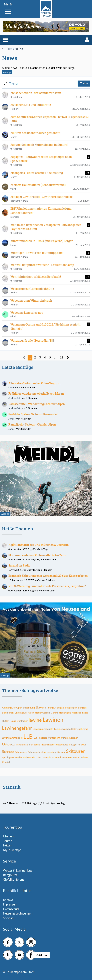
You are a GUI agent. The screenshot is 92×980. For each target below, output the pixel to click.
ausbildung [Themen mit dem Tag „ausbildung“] (29, 708)
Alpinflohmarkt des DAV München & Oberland (38, 545)
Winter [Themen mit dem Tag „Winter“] (84, 757)
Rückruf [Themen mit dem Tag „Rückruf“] (82, 745)
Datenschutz (11, 909)
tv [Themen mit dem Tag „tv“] (53, 757)
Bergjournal (11, 875)
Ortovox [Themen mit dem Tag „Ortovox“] (8, 744)
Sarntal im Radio (19, 565)
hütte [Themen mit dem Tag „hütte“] (85, 713)
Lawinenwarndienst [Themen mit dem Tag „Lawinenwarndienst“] (12, 738)
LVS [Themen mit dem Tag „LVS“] (36, 738)
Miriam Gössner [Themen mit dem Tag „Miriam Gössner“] (69, 738)
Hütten (7, 845)
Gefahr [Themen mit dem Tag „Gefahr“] (54, 713)
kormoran (13, 387)
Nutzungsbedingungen (18, 913)
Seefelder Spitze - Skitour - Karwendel (33, 414)
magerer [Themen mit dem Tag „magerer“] (43, 738)
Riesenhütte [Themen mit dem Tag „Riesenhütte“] (62, 745)
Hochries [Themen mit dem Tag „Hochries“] (76, 713)
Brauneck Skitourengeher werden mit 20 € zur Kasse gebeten (48, 576)
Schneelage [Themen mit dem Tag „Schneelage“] (21, 752)
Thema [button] (13, 83)
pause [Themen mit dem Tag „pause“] (37, 745)
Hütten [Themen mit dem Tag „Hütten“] (6, 721)
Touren (7, 841)
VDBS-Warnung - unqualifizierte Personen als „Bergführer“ (47, 586)
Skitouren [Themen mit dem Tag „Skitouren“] (76, 751)
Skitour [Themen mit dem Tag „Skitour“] (61, 752)
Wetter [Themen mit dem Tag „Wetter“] (76, 757)
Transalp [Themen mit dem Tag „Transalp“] (47, 757)
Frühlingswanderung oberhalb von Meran (36, 394)
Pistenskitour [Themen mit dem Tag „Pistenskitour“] (48, 745)
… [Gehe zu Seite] (55, 357)
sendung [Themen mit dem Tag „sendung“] (52, 752)
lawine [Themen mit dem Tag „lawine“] (35, 720)
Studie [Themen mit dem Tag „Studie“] (18, 757)
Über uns (9, 836)
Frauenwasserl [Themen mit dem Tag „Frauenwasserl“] (42, 713)
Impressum (10, 904)
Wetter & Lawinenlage (18, 870)
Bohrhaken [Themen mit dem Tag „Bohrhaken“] (8, 713)
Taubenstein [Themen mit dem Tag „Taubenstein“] (29, 757)
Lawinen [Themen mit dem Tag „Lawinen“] (53, 720)
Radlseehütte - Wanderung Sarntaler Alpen (37, 404)
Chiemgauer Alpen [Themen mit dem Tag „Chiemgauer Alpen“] (24, 713)
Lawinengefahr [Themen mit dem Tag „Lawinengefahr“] (17, 728)
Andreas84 (14, 398)
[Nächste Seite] (68, 358)
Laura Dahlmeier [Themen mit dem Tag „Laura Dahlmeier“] (19, 721)
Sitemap (8, 918)
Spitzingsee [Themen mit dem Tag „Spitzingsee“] (8, 757)
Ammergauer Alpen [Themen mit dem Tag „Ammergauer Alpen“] (12, 708)
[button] (5, 40)
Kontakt (8, 900)
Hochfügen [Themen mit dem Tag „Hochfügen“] (65, 713)
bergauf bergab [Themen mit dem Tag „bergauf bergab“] (56, 708)
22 (61, 357)
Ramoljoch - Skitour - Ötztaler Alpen (32, 424)
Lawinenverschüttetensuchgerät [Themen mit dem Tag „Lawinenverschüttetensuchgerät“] (71, 729)
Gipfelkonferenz (14, 879)
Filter (84, 83)
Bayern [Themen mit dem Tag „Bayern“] (41, 707)
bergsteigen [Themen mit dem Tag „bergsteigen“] (71, 708)
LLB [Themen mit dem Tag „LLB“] (28, 736)
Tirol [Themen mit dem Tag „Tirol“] (39, 757)
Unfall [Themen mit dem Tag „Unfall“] (58, 757)
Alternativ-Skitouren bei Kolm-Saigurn (34, 383)
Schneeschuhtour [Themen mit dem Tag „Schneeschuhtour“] (37, 752)
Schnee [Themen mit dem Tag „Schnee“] (8, 751)
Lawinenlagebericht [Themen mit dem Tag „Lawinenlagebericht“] (43, 729)
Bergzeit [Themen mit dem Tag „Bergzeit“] (82, 708)
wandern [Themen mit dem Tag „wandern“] (67, 757)
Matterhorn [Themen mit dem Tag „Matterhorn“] (54, 738)
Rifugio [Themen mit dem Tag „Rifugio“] (73, 745)
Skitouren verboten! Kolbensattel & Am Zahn (37, 555)
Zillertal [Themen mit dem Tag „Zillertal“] (6, 762)
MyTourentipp (12, 850)
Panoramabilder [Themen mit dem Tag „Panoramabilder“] (24, 745)
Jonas (11, 419)
